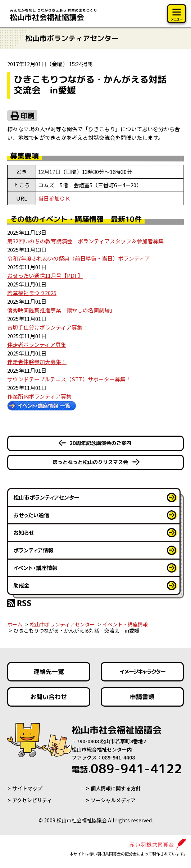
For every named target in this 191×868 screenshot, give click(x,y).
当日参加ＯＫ (54, 198)
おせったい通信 (31, 515)
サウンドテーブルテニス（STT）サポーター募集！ (69, 379)
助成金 (21, 585)
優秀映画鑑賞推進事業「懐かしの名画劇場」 (61, 310)
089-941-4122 (127, 768)
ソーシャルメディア (113, 800)
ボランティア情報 (33, 550)
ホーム (15, 624)
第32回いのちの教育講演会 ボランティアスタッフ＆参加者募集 (85, 241)
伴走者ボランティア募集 (37, 345)
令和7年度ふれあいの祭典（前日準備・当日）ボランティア (79, 258)
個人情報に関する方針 (116, 788)
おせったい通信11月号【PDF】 (45, 275)
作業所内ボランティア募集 (39, 396)
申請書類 (142, 697)
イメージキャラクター (142, 672)
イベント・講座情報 (35, 568)
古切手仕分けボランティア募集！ (47, 327)
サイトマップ (27, 788)
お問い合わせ (49, 697)
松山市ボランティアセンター (46, 497)
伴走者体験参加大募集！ (37, 362)
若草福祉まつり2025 (32, 293)
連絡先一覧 (49, 672)
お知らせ (24, 532)
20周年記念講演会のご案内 (100, 443)
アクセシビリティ (32, 800)
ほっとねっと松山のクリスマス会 (90, 462)
